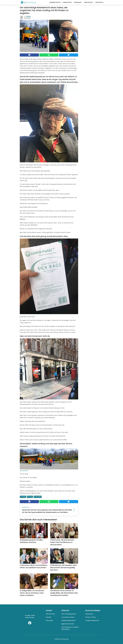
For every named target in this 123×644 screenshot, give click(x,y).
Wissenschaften (55, 2)
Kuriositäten (67, 2)
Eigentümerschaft (68, 624)
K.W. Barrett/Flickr (24, 470)
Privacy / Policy (91, 617)
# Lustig (30, 497)
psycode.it (49, 620)
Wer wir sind (50, 614)
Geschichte (99, 2)
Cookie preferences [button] (92, 620)
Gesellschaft (88, 2)
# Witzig (23, 497)
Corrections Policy (68, 617)
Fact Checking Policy (69, 614)
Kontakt (49, 617)
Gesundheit (78, 2)
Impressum (89, 614)
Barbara (29, 16)
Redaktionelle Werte (68, 620)
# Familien (38, 497)
